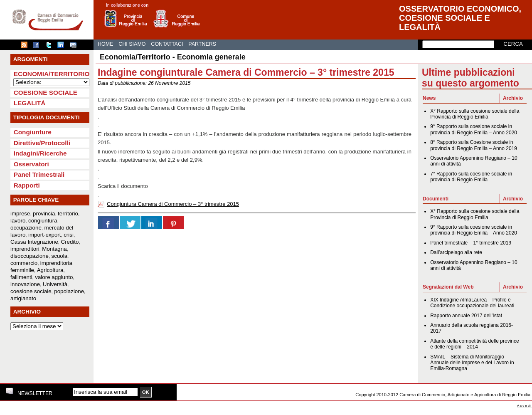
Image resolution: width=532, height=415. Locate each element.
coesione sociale (31, 291)
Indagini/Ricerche (40, 153)
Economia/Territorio (52, 74)
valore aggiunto (54, 277)
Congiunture (33, 132)
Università (55, 284)
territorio (68, 214)
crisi (69, 235)
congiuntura (43, 221)
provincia (44, 214)
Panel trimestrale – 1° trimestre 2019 (471, 243)
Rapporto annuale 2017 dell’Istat (466, 316)
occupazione (26, 228)
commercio (24, 263)
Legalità (30, 103)
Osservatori (31, 164)
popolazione (69, 291)
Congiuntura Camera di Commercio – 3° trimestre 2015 (173, 204)
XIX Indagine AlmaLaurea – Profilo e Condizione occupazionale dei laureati (472, 303)
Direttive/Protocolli (42, 143)
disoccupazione (30, 256)
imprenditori (25, 249)
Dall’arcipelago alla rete (456, 252)
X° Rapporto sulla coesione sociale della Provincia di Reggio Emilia (475, 114)
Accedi (525, 406)
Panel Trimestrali (39, 174)
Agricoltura (50, 270)
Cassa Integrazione (34, 242)
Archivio (513, 98)
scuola (60, 256)
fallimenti (21, 277)
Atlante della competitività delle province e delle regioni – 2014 (474, 344)
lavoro (18, 221)
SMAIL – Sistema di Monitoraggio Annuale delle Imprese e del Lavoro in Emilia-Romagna (472, 363)
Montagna (54, 249)
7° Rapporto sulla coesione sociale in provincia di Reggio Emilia (471, 177)
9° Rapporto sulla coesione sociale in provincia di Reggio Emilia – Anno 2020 (474, 129)
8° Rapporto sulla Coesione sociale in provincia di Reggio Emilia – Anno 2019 (474, 145)
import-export (45, 235)
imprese (20, 214)
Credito (70, 242)
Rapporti (27, 185)
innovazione (25, 284)
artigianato (23, 298)
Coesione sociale (46, 93)
